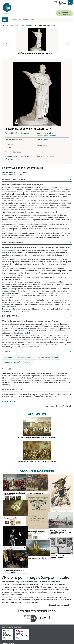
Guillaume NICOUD (15, 175)
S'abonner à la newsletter (66, 13)
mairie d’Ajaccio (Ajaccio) (47, 136)
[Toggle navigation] (5, 20)
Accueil (6, 25)
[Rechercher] (39, 20)
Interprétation (11, 316)
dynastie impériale (25, 357)
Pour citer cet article (12, 390)
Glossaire (7, 369)
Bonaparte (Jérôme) (12, 363)
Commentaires (9, 401)
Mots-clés (7, 352)
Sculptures (17, 152)
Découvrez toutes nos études (22, 25)
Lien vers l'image (13, 160)
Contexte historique (14, 180)
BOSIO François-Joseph (20, 133)
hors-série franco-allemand (47, 357)
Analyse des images (13, 243)
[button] (67, 44)
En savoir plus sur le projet (60, 606)
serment (28, 363)
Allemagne (9, 357)
